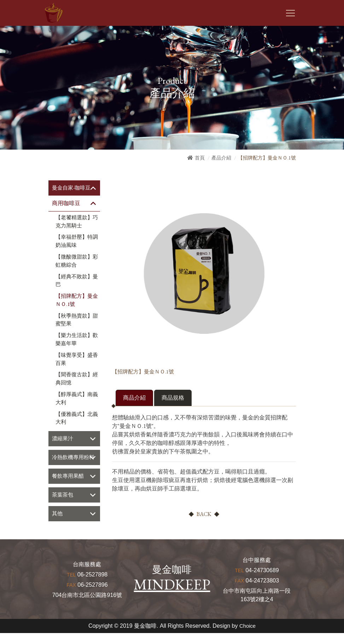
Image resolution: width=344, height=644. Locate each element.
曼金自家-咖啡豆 (72, 188)
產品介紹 (221, 158)
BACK (204, 515)
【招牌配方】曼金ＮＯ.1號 (77, 300)
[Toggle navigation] (290, 13)
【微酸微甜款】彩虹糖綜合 (77, 261)
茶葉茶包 (63, 505)
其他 (58, 524)
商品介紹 (134, 398)
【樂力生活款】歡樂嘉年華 (77, 340)
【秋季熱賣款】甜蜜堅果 (77, 320)
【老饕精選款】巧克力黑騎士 (77, 222)
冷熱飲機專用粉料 (72, 463)
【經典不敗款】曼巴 (77, 281)
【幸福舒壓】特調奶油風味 (77, 242)
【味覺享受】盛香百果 (77, 359)
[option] (204, 272)
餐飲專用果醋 (69, 486)
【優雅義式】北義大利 (77, 419)
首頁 (200, 158)
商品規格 (173, 398)
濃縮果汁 (63, 439)
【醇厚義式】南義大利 (77, 399)
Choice (247, 637)
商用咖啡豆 (66, 204)
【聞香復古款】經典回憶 (77, 379)
